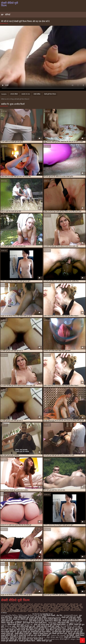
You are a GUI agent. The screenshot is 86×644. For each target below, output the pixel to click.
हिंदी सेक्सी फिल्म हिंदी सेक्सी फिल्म (35, 623)
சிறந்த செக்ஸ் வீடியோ (36, 637)
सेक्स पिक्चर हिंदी (63, 623)
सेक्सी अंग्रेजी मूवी (28, 609)
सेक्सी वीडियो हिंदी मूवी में (10, 635)
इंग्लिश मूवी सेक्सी (5, 604)
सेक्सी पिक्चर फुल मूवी (58, 609)
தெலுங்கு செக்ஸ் (54, 617)
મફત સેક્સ (51, 637)
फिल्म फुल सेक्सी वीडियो (76, 634)
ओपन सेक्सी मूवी (54, 605)
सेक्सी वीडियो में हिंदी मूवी (23, 634)
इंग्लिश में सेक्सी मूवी (28, 604)
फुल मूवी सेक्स (72, 605)
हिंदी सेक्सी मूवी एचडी (25, 639)
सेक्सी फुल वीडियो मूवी (20, 619)
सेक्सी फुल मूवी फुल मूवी (74, 632)
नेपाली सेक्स (72, 619)
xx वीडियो (70, 625)
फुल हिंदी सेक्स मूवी (59, 632)
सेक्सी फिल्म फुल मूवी (39, 610)
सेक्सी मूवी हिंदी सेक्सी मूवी (45, 626)
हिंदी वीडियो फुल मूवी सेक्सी (35, 630)
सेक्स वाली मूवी (10, 609)
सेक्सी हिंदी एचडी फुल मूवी (28, 635)
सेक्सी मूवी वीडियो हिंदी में (10, 641)
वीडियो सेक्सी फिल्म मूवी (16, 625)
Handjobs (4, 94)
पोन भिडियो (70, 635)
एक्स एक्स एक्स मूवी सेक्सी (18, 605)
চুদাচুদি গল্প (29, 625)
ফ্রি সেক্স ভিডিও (66, 626)
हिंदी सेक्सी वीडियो (60, 625)
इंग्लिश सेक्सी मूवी (38, 604)
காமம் (65, 619)
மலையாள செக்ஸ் (58, 635)
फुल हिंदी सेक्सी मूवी (48, 607)
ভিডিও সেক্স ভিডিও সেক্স (28, 616)
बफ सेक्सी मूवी (66, 607)
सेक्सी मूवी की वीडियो (36, 619)
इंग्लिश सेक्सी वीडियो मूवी (63, 604)
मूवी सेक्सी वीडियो (23, 608)
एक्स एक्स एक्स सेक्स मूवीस (33, 605)
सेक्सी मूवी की (38, 639)
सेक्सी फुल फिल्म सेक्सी (17, 630)
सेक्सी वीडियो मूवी (44, 635)
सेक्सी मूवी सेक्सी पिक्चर (72, 637)
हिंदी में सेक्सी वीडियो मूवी (53, 619)
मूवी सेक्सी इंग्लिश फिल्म (58, 628)
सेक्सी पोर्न (71, 628)
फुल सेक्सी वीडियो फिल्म (36, 607)
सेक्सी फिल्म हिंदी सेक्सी (18, 637)
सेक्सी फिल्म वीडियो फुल (9, 639)
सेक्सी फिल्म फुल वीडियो (51, 610)
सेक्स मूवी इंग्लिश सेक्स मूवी (43, 625)
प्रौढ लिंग (60, 616)
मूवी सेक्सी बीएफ (13, 608)
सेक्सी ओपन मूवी (47, 609)
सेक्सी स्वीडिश (37, 94)
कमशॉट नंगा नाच (26, 94)
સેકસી (40, 616)
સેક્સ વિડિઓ (12, 628)
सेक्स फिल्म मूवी (75, 608)
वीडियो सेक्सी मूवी (55, 608)
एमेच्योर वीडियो (14, 94)
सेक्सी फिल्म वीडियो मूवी (7, 612)
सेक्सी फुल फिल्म (44, 612)
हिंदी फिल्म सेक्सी (49, 616)
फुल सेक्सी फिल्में (13, 607)
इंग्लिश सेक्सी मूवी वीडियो (50, 604)
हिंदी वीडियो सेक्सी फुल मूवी (26, 626)
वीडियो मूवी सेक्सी (33, 608)
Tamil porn (52, 623)
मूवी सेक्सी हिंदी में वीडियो (71, 630)
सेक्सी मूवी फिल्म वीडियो (38, 617)
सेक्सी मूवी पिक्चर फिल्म (27, 641)
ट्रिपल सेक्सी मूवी (63, 605)
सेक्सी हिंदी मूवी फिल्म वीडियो (41, 632)
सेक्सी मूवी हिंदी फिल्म (41, 628)
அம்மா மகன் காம (51, 639)
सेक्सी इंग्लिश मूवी (37, 609)
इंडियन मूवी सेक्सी (74, 604)
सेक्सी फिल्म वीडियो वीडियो (20, 612)
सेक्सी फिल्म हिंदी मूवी (33, 612)
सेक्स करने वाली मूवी (65, 608)
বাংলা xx (8, 626)
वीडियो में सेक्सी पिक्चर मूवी (42, 634)
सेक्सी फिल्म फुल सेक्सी (63, 610)
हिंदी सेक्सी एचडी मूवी (36, 621)
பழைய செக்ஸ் (76, 639)
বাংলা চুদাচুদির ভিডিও (9, 616)
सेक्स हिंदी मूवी (19, 609)
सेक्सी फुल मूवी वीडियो (54, 612)
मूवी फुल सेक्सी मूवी (23, 632)
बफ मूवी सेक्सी (57, 607)
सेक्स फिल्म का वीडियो (14, 623)
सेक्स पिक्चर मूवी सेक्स (54, 630)
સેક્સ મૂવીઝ (64, 639)
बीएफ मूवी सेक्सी (74, 607)
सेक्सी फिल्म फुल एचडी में (26, 610)
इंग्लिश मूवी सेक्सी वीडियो (16, 604)
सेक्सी (57, 626)
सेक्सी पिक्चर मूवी (69, 609)
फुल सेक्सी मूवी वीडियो (23, 607)
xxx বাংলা (59, 637)
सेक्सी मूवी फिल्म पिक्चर (50, 94)
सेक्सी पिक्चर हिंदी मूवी (13, 610)
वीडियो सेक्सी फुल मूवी (44, 608)
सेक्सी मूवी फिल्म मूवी (60, 634)
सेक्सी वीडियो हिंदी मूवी (21, 617)
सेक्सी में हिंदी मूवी (7, 634)
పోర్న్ (14, 626)
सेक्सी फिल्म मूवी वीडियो (76, 610)
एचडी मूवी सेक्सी (44, 605)
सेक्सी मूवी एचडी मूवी (69, 617)
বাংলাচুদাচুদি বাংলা (71, 616)
